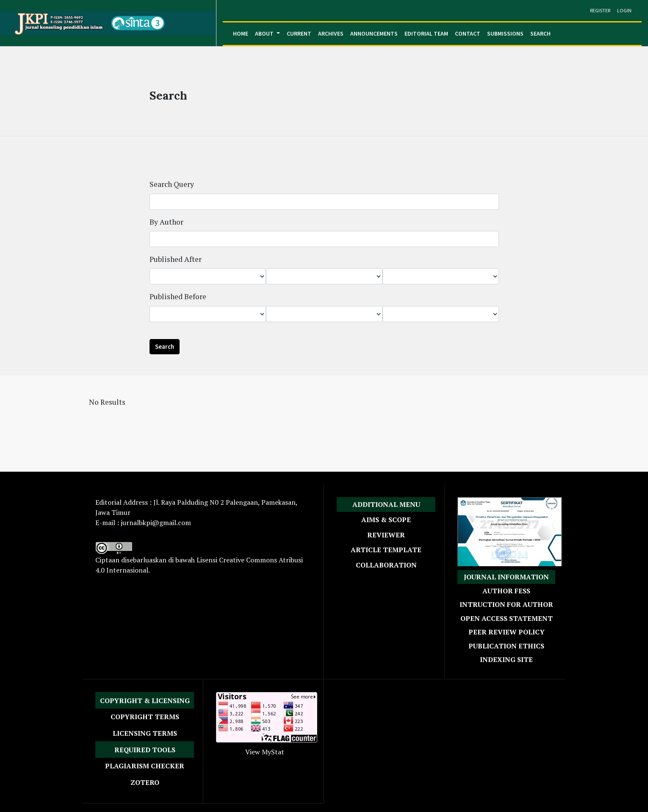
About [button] (265, 33)
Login (624, 10)
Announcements (374, 33)
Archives (331, 33)
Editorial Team (426, 33)
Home (241, 33)
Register (600, 10)
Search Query (172, 184)
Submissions (505, 33)
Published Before (178, 296)
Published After (176, 259)
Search (540, 33)
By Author (166, 222)
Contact (468, 33)
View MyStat (265, 752)
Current (299, 33)
